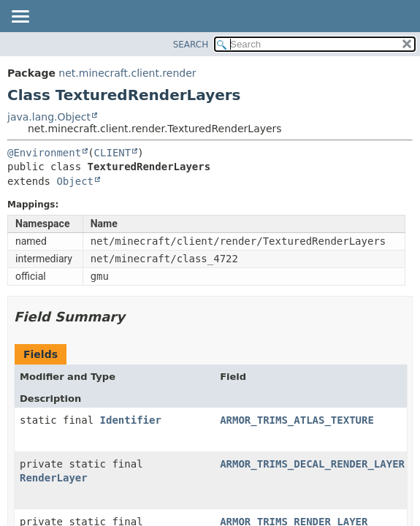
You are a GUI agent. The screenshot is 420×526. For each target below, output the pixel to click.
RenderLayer (54, 478)
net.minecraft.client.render (127, 73)
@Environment (44, 153)
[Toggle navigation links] (20, 18)
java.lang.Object (49, 117)
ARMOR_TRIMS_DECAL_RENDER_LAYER (312, 464)
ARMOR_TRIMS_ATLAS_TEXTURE (297, 420)
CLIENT (113, 153)
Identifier (131, 420)
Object (75, 181)
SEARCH (191, 45)
